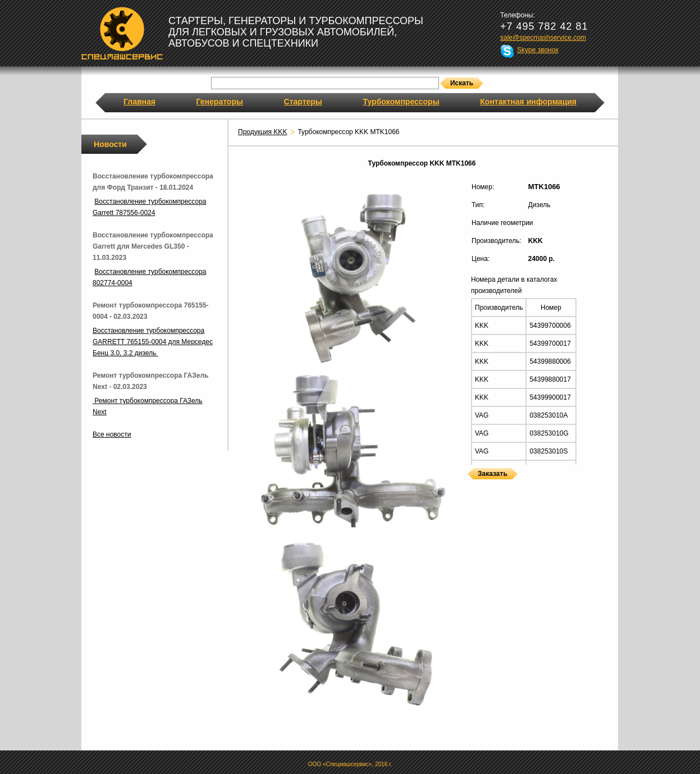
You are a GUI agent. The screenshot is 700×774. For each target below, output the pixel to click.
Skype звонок (538, 50)
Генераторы (220, 102)
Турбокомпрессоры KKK (471, 486)
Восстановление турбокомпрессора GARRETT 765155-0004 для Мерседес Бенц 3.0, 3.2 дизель (153, 342)
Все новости (112, 434)
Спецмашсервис (122, 33)
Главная (139, 102)
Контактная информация (528, 102)
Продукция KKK (262, 132)
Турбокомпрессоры (401, 102)
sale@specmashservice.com (543, 38)
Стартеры (303, 102)
